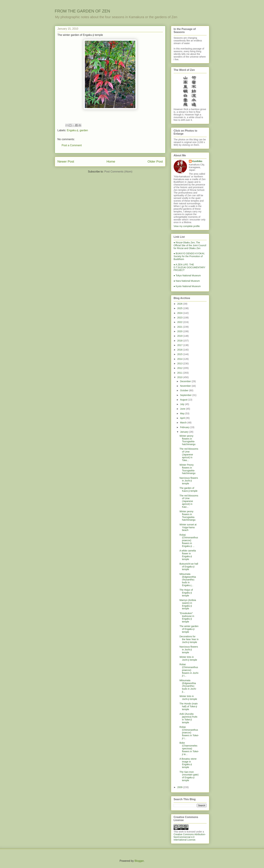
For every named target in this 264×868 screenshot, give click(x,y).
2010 (180, 377)
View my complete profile (187, 226)
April (183, 418)
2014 (180, 359)
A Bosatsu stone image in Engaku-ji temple (188, 763)
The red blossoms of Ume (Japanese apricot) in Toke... (189, 454)
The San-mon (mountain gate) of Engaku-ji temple (189, 776)
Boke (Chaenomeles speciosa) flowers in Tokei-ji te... (189, 748)
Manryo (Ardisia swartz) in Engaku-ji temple (188, 604)
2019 (180, 336)
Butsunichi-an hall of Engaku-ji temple (189, 567)
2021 (180, 327)
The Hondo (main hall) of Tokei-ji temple (189, 706)
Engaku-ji (72, 130)
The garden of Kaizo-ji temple (188, 489)
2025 (180, 308)
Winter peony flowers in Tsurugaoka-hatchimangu (187, 440)
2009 (180, 787)
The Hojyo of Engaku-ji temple (186, 593)
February (185, 427)
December (186, 381)
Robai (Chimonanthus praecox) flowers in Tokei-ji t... (189, 733)
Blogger (139, 861)
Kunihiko (197, 161)
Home (111, 161)
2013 (180, 363)
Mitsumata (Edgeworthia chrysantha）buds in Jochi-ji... (188, 686)
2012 (180, 368)
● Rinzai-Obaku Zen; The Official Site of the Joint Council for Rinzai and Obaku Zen (190, 245)
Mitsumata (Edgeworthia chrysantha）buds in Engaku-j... (188, 580)
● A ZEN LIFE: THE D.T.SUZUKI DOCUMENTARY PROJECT (189, 267)
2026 (180, 304)
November (186, 386)
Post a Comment (72, 145)
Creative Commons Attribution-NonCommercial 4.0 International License (190, 837)
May (183, 413)
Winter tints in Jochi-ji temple (188, 658)
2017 (180, 345)
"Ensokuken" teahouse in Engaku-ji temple (187, 617)
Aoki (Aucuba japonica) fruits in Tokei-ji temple (188, 718)
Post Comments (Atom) (118, 172)
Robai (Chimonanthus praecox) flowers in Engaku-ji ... (189, 540)
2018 (180, 341)
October (185, 390)
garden (84, 130)
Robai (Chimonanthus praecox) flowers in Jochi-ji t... (189, 670)
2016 (180, 350)
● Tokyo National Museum (187, 275)
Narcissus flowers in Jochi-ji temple (189, 481)
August (184, 400)
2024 (180, 313)
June (183, 409)
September (186, 395)
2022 (180, 322)
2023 (180, 318)
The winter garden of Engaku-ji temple (189, 629)
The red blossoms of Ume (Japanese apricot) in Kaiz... (189, 501)
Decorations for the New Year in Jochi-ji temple (189, 639)
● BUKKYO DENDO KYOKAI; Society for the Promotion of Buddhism (189, 256)
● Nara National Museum (187, 281)
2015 (180, 354)
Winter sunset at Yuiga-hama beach (188, 527)
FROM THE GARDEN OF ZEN (82, 11)
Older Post (155, 161)
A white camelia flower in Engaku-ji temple (188, 555)
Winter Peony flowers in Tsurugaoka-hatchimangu (187, 469)
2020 (180, 331)
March (184, 423)
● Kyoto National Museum (187, 286)
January (185, 432)
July (182, 404)
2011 (180, 373)
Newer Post (66, 161)
